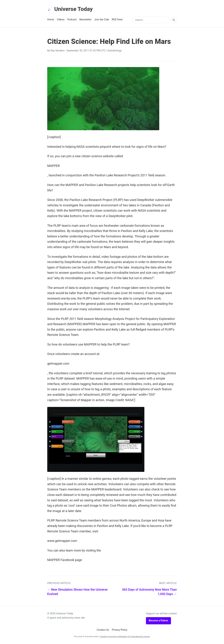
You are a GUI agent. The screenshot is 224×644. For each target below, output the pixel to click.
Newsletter (85, 20)
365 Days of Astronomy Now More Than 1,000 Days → (149, 592)
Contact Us (103, 630)
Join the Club (102, 20)
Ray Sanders (57, 51)
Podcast (72, 20)
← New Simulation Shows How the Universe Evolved (77, 592)
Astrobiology (115, 51)
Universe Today (70, 9)
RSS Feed (117, 20)
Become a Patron (158, 621)
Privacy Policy (120, 630)
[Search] (174, 20)
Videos (61, 20)
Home (51, 20)
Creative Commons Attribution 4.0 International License (125, 636)
